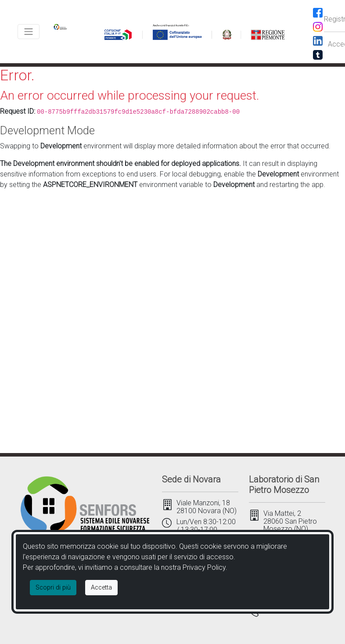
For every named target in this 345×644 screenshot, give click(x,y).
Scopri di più (53, 588)
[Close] (101, 588)
